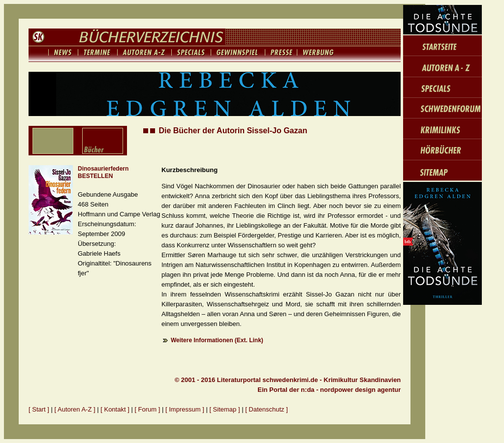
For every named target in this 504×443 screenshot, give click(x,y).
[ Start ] (39, 409)
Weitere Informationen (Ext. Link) (217, 340)
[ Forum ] (147, 409)
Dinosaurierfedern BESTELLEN (103, 172)
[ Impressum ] (186, 409)
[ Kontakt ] (115, 409)
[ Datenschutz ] (267, 409)
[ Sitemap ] (224, 409)
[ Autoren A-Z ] (75, 409)
